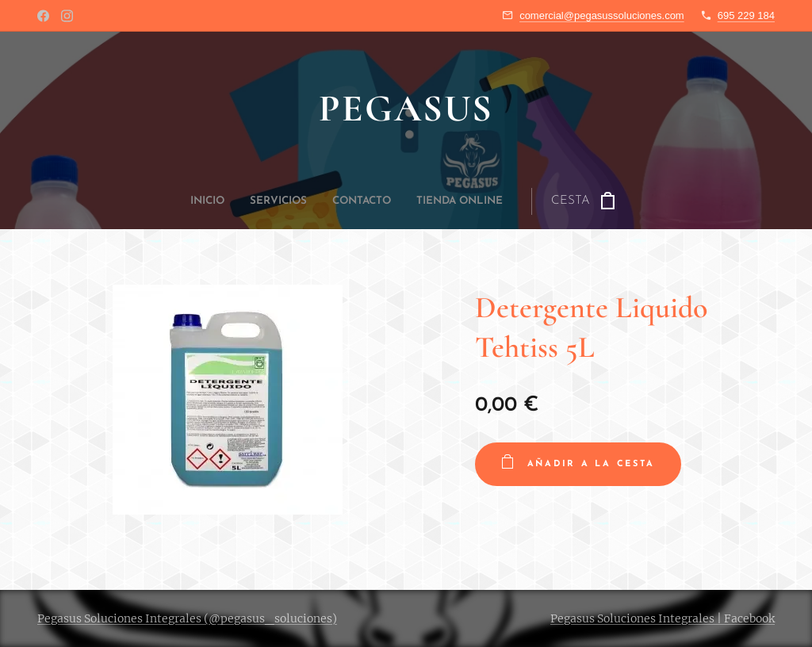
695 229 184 (746, 15)
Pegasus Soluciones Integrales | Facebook (663, 618)
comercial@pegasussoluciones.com (602, 15)
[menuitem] (315, 201)
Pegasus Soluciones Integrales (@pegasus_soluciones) (187, 618)
